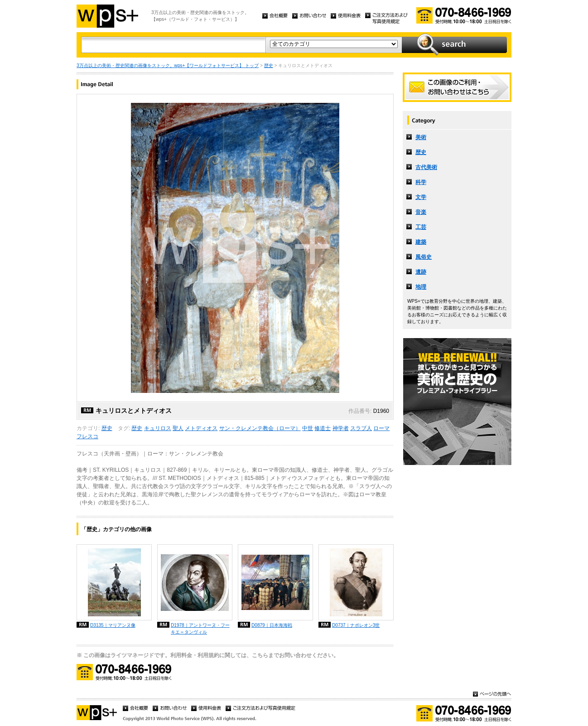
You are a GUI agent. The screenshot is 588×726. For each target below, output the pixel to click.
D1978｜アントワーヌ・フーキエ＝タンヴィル (200, 629)
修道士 (323, 428)
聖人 (178, 428)
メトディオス (201, 428)
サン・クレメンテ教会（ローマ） (260, 428)
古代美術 (426, 167)
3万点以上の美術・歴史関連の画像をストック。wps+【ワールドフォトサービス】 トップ (168, 65)
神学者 (341, 428)
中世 (308, 428)
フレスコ (87, 436)
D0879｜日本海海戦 (272, 625)
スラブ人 (361, 428)
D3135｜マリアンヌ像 (113, 625)
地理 (421, 287)
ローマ (381, 428)
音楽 (421, 212)
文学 (421, 197)
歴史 (269, 65)
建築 (421, 242)
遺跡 (421, 272)
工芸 (421, 227)
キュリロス (158, 428)
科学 (421, 182)
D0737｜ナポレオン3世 (356, 625)
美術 (421, 137)
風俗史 (424, 257)
